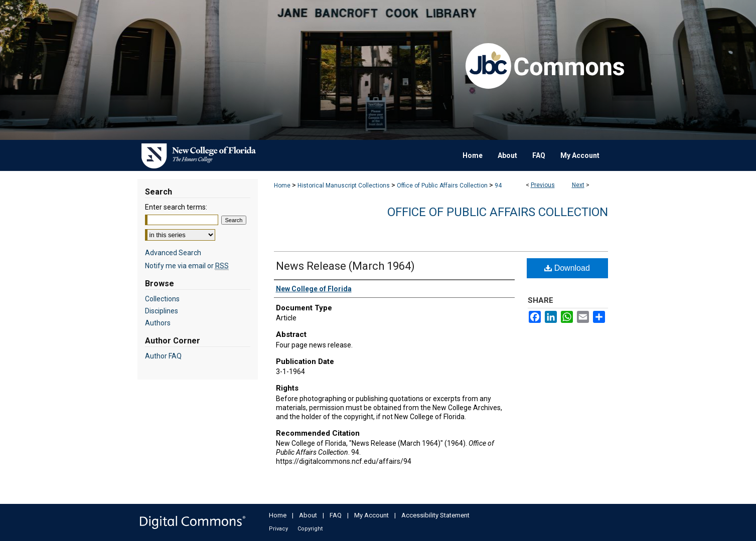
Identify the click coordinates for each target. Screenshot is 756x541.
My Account (371, 515)
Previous (543, 185)
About (308, 515)
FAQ (336, 515)
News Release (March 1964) (345, 266)
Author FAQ (163, 356)
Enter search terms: (176, 207)
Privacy (278, 529)
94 (498, 186)
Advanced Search (173, 253)
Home (282, 186)
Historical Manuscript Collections (344, 186)
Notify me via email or (187, 266)
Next (578, 185)
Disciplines (162, 311)
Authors (158, 323)
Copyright (310, 529)
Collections (162, 299)
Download (567, 268)
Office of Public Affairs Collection (442, 186)
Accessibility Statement (435, 515)
